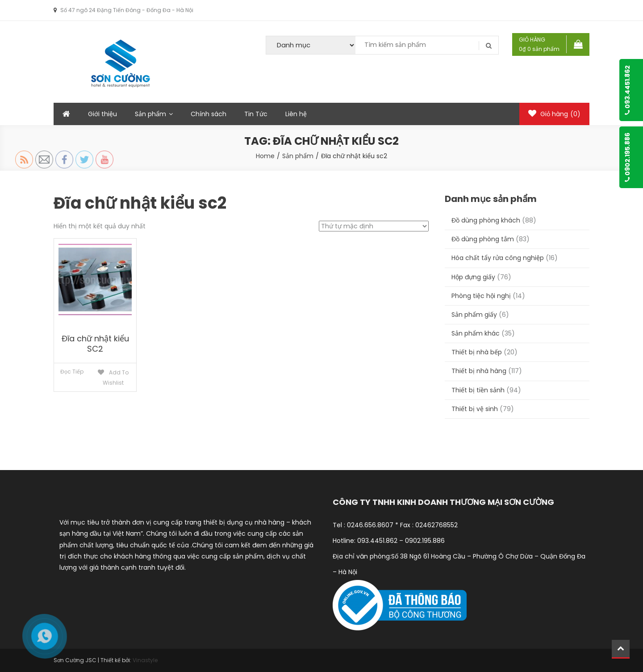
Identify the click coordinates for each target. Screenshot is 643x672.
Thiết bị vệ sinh (475, 409)
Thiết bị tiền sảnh (478, 390)
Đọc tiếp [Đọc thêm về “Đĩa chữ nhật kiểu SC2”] (72, 372)
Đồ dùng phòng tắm (483, 239)
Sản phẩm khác (476, 333)
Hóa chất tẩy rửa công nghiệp (498, 258)
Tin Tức (256, 114)
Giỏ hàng (554, 114)
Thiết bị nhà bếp (477, 352)
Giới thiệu (102, 114)
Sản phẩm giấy (474, 315)
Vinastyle (145, 660)
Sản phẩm (150, 114)
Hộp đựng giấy (473, 277)
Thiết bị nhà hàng (479, 371)
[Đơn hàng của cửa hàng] (374, 226)
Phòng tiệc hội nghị (481, 296)
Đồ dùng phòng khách (486, 220)
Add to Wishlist (116, 378)
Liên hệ (296, 114)
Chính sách (209, 114)
